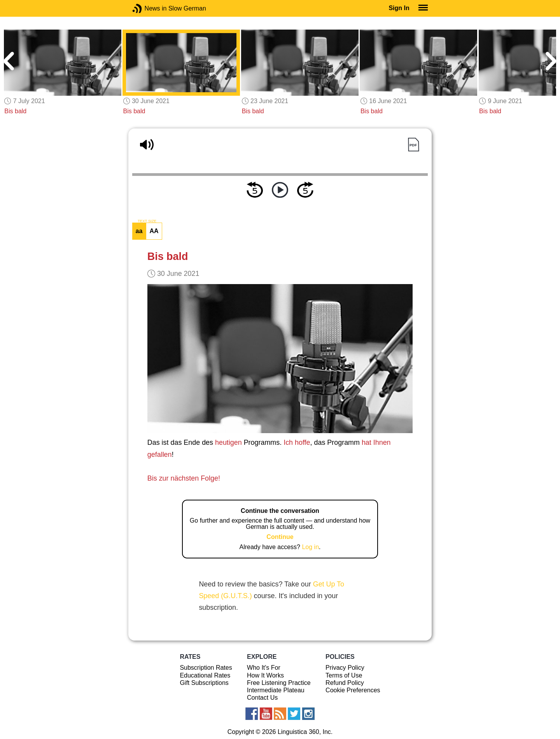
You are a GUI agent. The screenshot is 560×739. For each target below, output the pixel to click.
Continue (280, 537)
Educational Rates (205, 675)
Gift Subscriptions (204, 683)
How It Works (265, 675)
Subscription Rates (206, 668)
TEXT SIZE (147, 221)
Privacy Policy (345, 668)
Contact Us (262, 698)
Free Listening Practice (279, 683)
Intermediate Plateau (276, 690)
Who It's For (264, 668)
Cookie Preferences (353, 690)
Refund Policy (345, 683)
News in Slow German (149, 8)
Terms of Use (344, 675)
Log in (310, 547)
